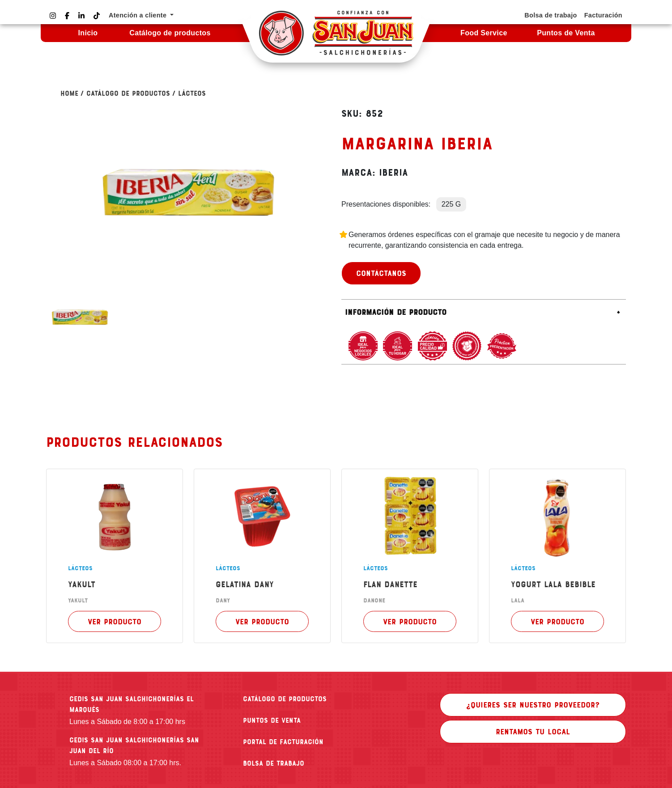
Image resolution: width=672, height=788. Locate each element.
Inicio (88, 33)
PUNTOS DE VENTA (272, 720)
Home (69, 93)
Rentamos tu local (533, 731)
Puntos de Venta (566, 33)
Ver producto (115, 621)
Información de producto (396, 312)
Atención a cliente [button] (139, 15)
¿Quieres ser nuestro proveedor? (533, 704)
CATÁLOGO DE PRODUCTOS (285, 699)
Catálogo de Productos (128, 93)
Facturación (603, 15)
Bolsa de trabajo (551, 15)
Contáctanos (381, 273)
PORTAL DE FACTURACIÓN (283, 741)
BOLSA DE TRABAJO (274, 763)
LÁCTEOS (192, 93)
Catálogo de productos (170, 33)
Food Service (484, 33)
